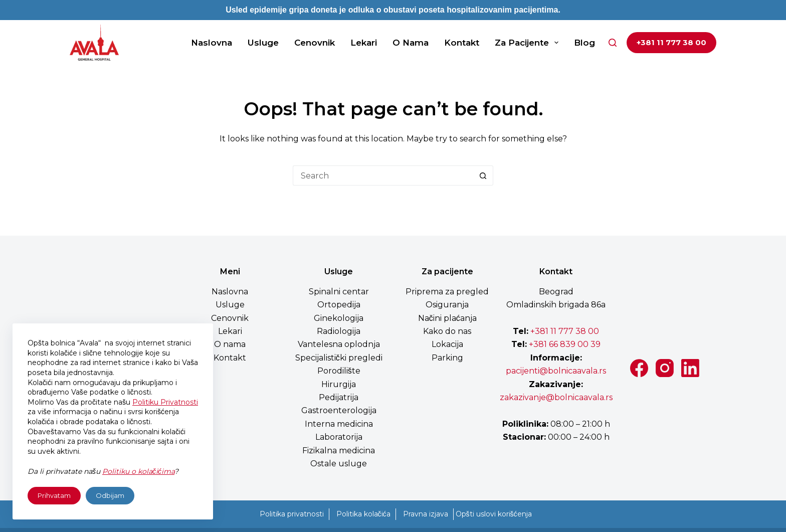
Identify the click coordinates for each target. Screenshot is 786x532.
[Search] (613, 43)
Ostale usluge (339, 464)
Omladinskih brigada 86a (556, 305)
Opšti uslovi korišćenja (494, 514)
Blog (584, 43)
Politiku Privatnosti (165, 402)
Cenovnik (315, 43)
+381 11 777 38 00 (671, 42)
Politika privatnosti (292, 514)
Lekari (364, 43)
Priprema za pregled (447, 292)
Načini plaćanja (447, 318)
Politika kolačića (363, 514)
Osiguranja (447, 305)
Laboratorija (339, 437)
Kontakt (462, 43)
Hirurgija (339, 384)
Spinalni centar (339, 292)
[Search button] (483, 175)
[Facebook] (639, 368)
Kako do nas (447, 331)
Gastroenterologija (339, 410)
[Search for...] (383, 175)
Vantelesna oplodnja (339, 344)
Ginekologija (339, 318)
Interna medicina (339, 424)
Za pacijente (529, 43)
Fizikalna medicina (339, 451)
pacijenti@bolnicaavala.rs (556, 371)
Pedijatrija (339, 397)
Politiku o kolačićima (138, 471)
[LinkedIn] (690, 368)
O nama (411, 43)
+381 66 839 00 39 (564, 344)
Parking (447, 358)
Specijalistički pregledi (339, 358)
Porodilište (339, 371)
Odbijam (110, 495)
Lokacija (447, 344)
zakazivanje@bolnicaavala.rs (556, 397)
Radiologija (339, 331)
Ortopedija (339, 305)
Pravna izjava (426, 514)
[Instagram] (665, 368)
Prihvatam (54, 495)
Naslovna (212, 43)
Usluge (263, 43)
